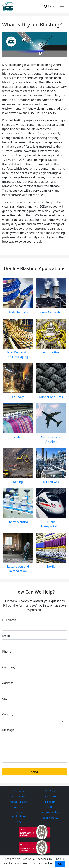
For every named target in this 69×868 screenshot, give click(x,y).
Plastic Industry (18, 312)
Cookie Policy (50, 818)
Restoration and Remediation (18, 569)
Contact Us (19, 796)
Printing (18, 437)
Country (8, 714)
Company (9, 667)
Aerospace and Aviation (51, 439)
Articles (19, 807)
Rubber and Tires (51, 397)
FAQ (19, 821)
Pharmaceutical (18, 522)
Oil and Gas (51, 482)
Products (19, 791)
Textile (51, 566)
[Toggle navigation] (62, 6)
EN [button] (48, 6)
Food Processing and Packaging (18, 355)
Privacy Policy (50, 812)
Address (8, 683)
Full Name (9, 620)
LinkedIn (50, 802)
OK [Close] (60, 864)
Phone (7, 651)
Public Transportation (51, 524)
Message (8, 730)
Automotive (51, 352)
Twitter (50, 807)
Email (6, 636)
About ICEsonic (19, 802)
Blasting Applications (19, 814)
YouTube (50, 791)
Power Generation (51, 312)
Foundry (18, 397)
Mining (18, 482)
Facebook (50, 796)
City (5, 699)
